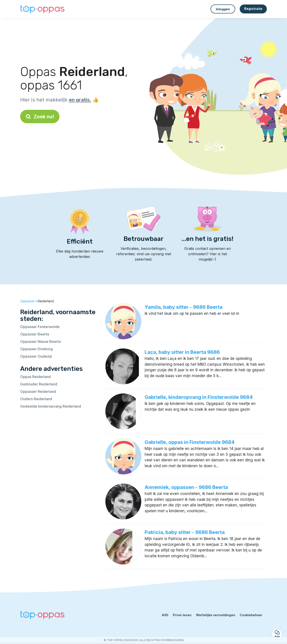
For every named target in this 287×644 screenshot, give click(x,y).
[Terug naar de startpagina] (43, 9)
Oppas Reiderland (35, 377)
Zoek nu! (40, 117)
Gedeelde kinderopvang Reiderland (51, 406)
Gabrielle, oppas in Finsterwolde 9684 (190, 442)
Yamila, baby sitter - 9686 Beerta (184, 307)
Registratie (253, 9)
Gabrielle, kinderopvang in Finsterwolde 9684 (199, 397)
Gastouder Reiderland (39, 384)
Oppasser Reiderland (38, 391)
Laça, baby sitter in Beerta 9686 (182, 352)
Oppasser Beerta (35, 334)
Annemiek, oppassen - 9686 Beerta (186, 487)
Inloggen (223, 9)
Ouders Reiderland (36, 399)
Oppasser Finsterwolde (40, 327)
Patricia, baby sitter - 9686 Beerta (185, 532)
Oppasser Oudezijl (36, 356)
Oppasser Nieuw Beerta (40, 341)
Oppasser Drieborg (36, 349)
